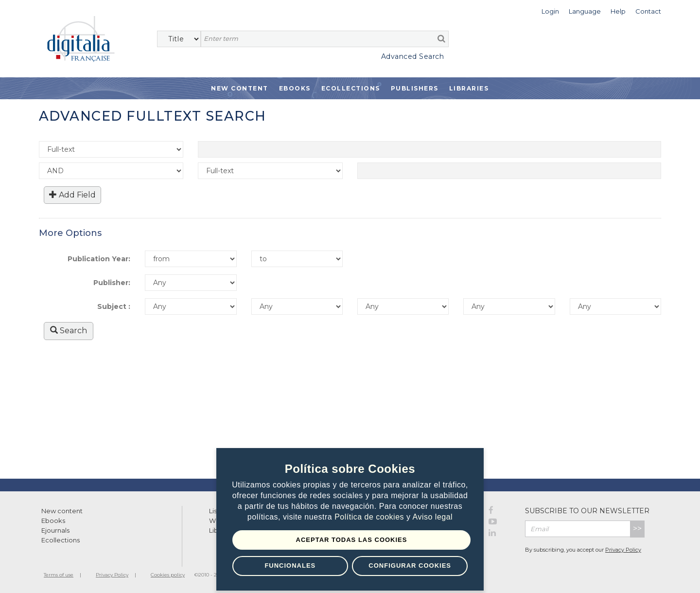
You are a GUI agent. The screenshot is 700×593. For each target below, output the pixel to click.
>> (637, 529)
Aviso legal (433, 517)
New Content (240, 88)
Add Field (72, 195)
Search (69, 331)
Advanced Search (413, 56)
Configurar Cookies (410, 566)
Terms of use (59, 575)
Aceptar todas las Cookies (352, 540)
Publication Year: (99, 259)
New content (62, 511)
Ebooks (295, 88)
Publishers (415, 88)
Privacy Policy (623, 550)
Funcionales (290, 566)
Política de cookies (370, 517)
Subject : (114, 306)
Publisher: (112, 283)
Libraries (469, 88)
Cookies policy (168, 575)
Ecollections (351, 88)
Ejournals (55, 530)
